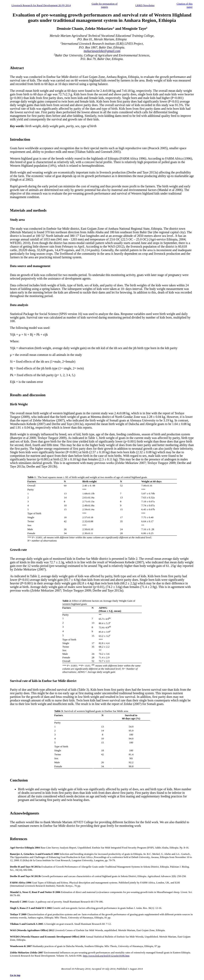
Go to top (15, 975)
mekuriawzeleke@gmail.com (102, 51)
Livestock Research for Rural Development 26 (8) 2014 (41, 5)
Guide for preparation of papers (105, 5)
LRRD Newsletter (145, 5)
